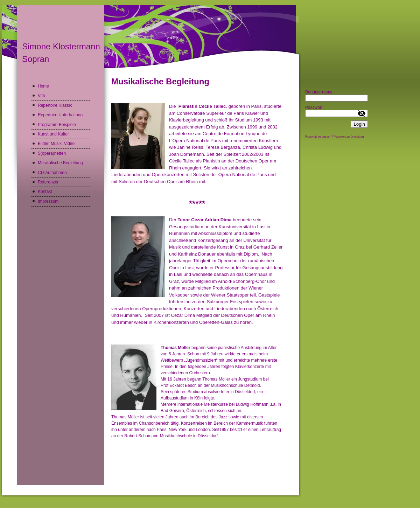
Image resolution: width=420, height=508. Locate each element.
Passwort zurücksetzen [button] (349, 137)
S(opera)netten (52, 153)
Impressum (48, 201)
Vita (41, 96)
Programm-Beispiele (57, 125)
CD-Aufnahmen (52, 173)
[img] (151, 38)
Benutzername (319, 92)
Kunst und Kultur (53, 134)
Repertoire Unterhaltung (60, 115)
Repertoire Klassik (55, 105)
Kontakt (45, 192)
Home (43, 86)
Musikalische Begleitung (60, 163)
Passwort (314, 107)
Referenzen (49, 182)
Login (359, 124)
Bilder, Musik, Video (56, 144)
